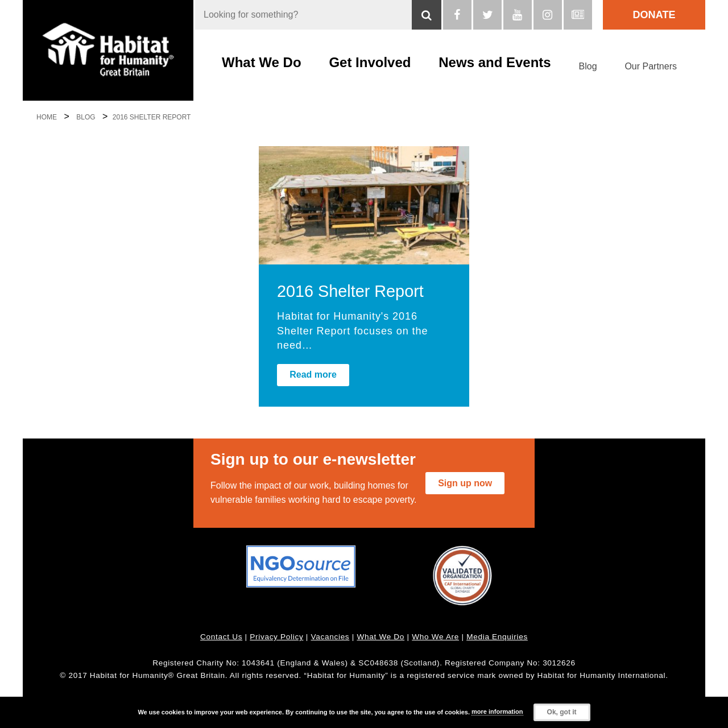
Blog (588, 66)
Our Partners (651, 66)
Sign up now (465, 483)
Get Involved (370, 62)
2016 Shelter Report (350, 291)
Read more (313, 375)
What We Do (262, 62)
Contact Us (221, 637)
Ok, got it (562, 712)
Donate (654, 15)
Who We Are (435, 637)
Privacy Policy (276, 637)
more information (497, 712)
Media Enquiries (497, 637)
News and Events (495, 62)
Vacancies (330, 637)
